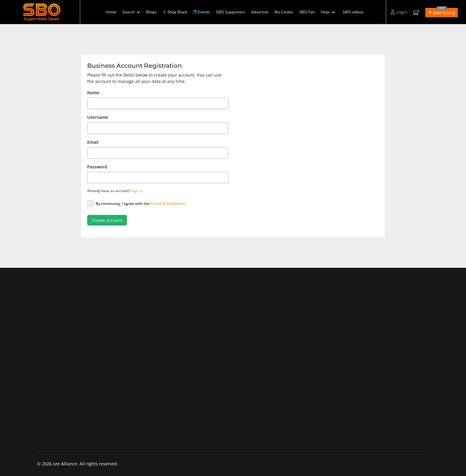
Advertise (260, 12)
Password (97, 167)
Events (202, 12)
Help (325, 12)
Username (98, 117)
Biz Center (284, 12)
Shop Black (175, 12)
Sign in (137, 191)
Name (93, 93)
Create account (107, 220)
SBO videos (353, 12)
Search (128, 12)
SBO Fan (307, 12)
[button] (442, 13)
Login (399, 12)
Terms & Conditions (168, 204)
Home (111, 12)
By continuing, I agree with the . (141, 204)
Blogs (151, 12)
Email (93, 142)
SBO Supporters (231, 12)
